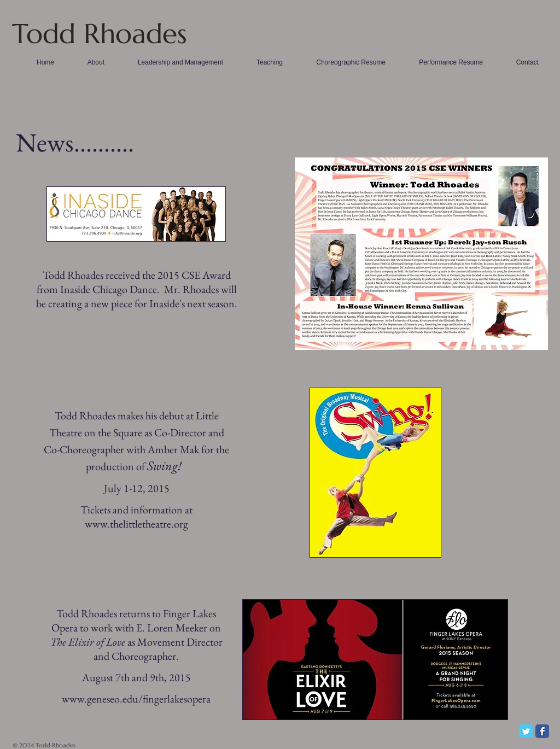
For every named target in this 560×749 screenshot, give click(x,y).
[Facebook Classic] (542, 731)
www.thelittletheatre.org (136, 524)
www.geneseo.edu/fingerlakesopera (136, 699)
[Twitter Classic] (526, 731)
